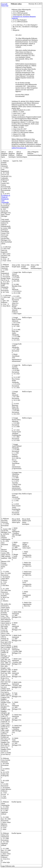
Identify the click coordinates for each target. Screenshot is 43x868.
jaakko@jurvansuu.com (19, 148)
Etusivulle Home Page (5, 5)
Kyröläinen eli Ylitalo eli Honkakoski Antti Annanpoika (6, 199)
